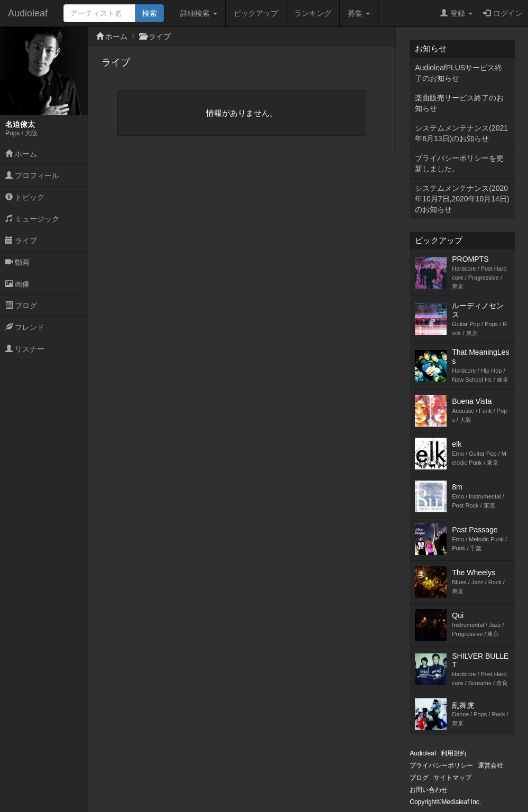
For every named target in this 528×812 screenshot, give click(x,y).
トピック (25, 197)
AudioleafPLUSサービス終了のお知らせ (458, 73)
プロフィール (32, 176)
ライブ (21, 241)
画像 (17, 284)
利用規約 (453, 753)
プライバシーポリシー (441, 765)
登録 (456, 13)
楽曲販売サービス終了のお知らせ (459, 103)
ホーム (21, 154)
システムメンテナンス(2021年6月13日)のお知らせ (461, 133)
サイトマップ (452, 778)
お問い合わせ (429, 790)
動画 (17, 262)
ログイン (503, 13)
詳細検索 (199, 13)
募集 (359, 13)
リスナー (25, 349)
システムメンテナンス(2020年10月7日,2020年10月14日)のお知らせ (462, 199)
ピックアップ (256, 13)
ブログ (21, 306)
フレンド (25, 327)
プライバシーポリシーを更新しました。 (459, 163)
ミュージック (32, 219)
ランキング (313, 13)
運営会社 (490, 765)
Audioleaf (28, 13)
